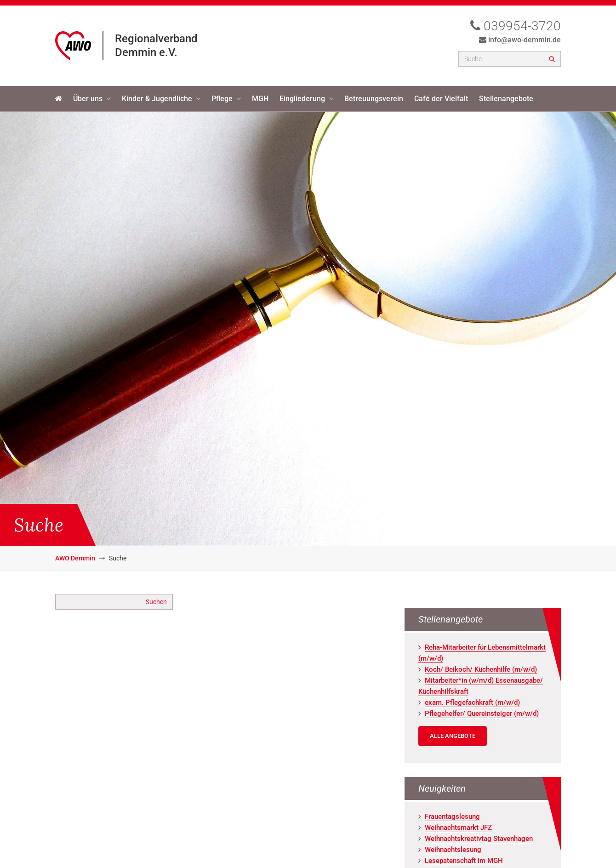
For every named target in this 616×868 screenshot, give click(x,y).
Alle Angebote (453, 736)
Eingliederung (302, 99)
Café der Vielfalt (441, 99)
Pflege (222, 99)
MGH (260, 99)
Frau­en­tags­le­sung (452, 817)
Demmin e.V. (146, 52)
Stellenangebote (506, 99)
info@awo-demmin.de (525, 40)
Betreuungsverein (374, 99)
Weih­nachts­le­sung (453, 850)
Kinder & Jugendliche (157, 99)
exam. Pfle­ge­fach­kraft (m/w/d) (472, 702)
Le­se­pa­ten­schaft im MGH (464, 861)
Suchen (156, 602)
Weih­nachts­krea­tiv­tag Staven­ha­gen (479, 839)
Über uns (88, 99)
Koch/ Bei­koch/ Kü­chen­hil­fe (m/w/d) (481, 669)
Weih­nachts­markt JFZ (458, 828)
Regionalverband (156, 39)
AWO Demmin (75, 558)
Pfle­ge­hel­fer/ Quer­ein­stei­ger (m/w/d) (482, 714)
